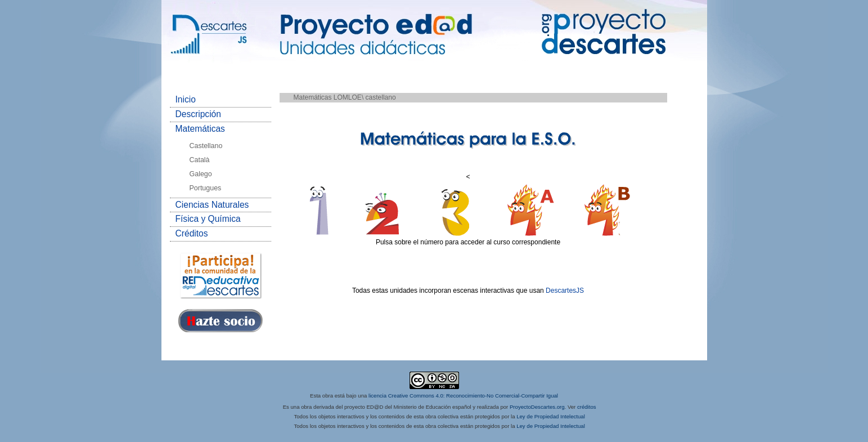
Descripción (198, 114)
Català (200, 160)
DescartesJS (565, 291)
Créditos (192, 233)
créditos (587, 407)
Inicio (186, 99)
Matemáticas (200, 129)
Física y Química (208, 219)
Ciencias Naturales (212, 205)
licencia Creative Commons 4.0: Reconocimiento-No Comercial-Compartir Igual (463, 396)
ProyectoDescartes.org (537, 407)
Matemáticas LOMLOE (328, 97)
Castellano (206, 146)
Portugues (206, 188)
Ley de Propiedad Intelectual (551, 416)
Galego (201, 174)
